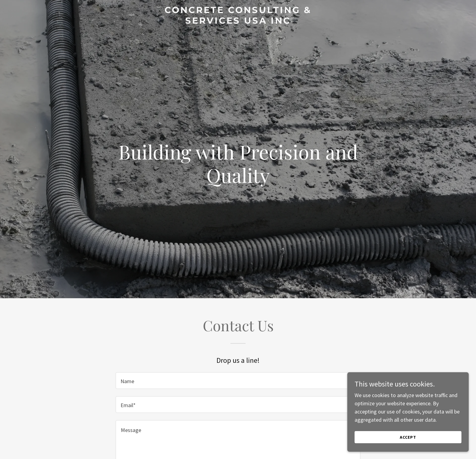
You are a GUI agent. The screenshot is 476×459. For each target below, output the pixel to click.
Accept (408, 437)
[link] (238, 22)
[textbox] (238, 381)
